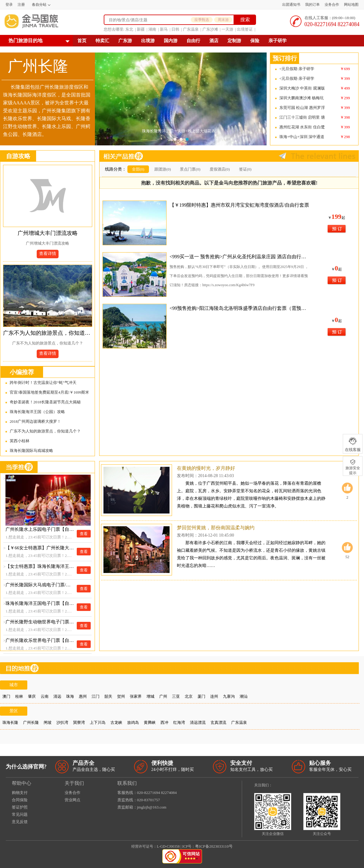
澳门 (6, 696)
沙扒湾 (62, 722)
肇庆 (32, 696)
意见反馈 (20, 822)
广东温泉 (191, 29)
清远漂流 (198, 722)
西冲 (164, 722)
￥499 (345, 88)
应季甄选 (202, 20)
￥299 (345, 98)
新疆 (141, 29)
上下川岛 (98, 722)
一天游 (227, 29)
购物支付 (20, 793)
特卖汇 (102, 41)
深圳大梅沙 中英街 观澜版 (302, 88)
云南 (45, 696)
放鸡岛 (133, 722)
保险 (255, 41)
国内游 (171, 41)
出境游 (148, 41)
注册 (21, 5)
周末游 (223, 20)
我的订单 (312, 5)
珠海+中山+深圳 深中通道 (302, 137)
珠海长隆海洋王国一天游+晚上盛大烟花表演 (181, 131)
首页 (82, 41)
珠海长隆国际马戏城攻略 (31, 451)
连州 (214, 696)
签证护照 (20, 807)
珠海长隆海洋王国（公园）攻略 (37, 412)
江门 (96, 696)
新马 (164, 29)
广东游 (125, 41)
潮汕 (244, 696)
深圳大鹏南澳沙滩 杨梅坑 (302, 98)
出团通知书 (291, 5)
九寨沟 (229, 696)
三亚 (176, 696)
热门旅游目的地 (25, 41)
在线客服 (353, 444)
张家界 (136, 696)
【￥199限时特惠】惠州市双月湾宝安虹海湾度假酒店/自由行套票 (239, 205)
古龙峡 (116, 722)
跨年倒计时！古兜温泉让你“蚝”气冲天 (43, 383)
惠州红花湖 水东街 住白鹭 (302, 127)
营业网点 (72, 800)
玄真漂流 (218, 722)
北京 (189, 696)
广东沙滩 (210, 29)
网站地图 (351, 5)
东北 (129, 29)
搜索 (245, 20)
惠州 (83, 696)
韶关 (108, 696)
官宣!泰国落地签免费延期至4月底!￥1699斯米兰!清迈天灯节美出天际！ (49, 392)
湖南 (152, 29)
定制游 (234, 41)
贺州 (121, 696)
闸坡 (48, 722)
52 (347, 551)
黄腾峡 (150, 722)
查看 (84, 534)
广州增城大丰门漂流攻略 (48, 233)
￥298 (345, 137)
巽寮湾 (79, 722)
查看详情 (48, 254)
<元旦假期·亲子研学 (297, 69)
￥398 (345, 117)
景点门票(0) (190, 169)
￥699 (345, 69)
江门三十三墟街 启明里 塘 (302, 117)
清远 (57, 696)
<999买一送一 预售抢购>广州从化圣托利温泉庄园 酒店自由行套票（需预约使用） (240, 257)
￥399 (345, 78)
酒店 (214, 41)
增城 (150, 696)
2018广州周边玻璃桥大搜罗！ (35, 421)
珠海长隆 (10, 722)
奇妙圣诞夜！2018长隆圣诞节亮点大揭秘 (45, 402)
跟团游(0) (163, 169)
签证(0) (245, 169)
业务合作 (332, 5)
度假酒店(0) (220, 169)
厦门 (201, 696)
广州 (163, 696)
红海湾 (179, 722)
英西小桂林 (20, 441)
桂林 (19, 696)
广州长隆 (31, 722)
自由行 (193, 41)
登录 (9, 5)
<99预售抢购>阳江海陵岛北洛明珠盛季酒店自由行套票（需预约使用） (240, 308)
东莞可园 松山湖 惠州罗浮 (302, 108)
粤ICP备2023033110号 (214, 846)
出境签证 (245, 29)
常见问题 (20, 814)
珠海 (70, 696)
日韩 (175, 29)
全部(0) (138, 169)
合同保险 (20, 800)
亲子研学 (278, 41)
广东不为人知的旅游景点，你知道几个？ (48, 333)
